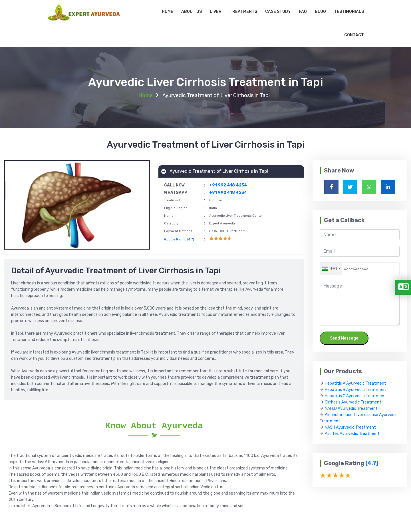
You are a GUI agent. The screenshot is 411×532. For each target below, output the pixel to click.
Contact (354, 35)
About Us (192, 12)
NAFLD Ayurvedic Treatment (351, 408)
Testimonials (349, 12)
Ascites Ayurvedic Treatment (352, 434)
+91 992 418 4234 (228, 185)
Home (168, 12)
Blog (320, 12)
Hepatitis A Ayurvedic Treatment (355, 383)
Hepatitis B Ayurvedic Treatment (355, 390)
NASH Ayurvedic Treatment (350, 427)
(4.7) (372, 463)
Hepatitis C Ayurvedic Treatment (355, 396)
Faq (303, 12)
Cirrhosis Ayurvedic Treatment (353, 402)
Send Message (344, 338)
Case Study (278, 12)
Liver (216, 12)
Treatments (243, 12)
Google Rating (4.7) (179, 239)
